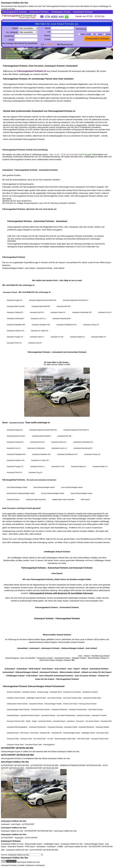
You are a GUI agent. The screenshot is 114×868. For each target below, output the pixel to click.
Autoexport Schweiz (11, 841)
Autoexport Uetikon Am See (15, 3)
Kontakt (21, 865)
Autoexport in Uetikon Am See (29, 6)
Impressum (30, 865)
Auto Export (16, 824)
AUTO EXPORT (31, 838)
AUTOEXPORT (28, 824)
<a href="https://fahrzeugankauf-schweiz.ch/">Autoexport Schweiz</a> (57, 378)
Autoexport (5, 824)
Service (22, 855)
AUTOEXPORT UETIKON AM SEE (17, 748)
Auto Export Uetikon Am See (15, 762)
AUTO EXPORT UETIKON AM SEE (17, 755)
